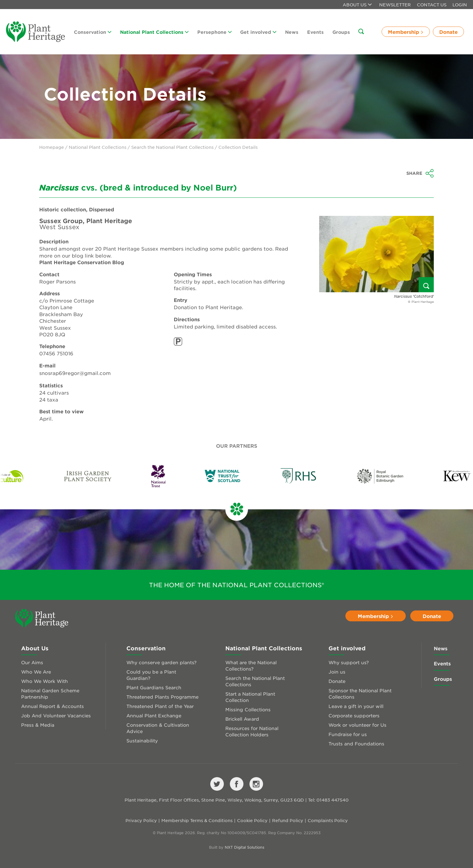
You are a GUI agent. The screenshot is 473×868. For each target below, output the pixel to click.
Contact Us (432, 5)
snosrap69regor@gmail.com (75, 373)
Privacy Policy (141, 820)
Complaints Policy (328, 820)
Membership (406, 32)
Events (315, 32)
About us (357, 5)
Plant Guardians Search (154, 687)
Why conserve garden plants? (162, 662)
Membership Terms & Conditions (197, 820)
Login (460, 5)
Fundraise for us (348, 734)
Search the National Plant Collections (172, 147)
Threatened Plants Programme (162, 697)
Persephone (214, 32)
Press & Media (38, 725)
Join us (337, 672)
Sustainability (142, 740)
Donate (448, 32)
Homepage (52, 147)
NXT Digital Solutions (244, 847)
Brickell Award (242, 719)
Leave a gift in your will (356, 706)
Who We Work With (44, 681)
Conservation (93, 32)
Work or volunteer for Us (357, 725)
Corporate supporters (354, 715)
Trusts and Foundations (356, 743)
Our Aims (32, 662)
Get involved (258, 32)
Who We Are (36, 672)
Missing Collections (248, 709)
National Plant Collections (154, 32)
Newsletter (395, 5)
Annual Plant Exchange (154, 715)
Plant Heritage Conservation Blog (82, 262)
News (292, 32)
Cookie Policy (252, 820)
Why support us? (349, 662)
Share (420, 173)
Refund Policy (288, 820)
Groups (341, 32)
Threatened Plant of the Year (160, 706)
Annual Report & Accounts (52, 706)
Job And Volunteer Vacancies (56, 715)
